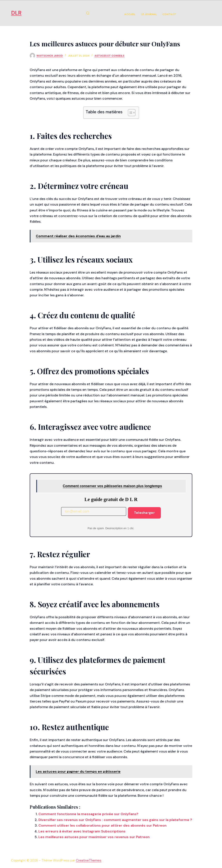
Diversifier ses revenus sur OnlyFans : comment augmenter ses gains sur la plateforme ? (115, 820)
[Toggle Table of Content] (130, 113)
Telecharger (144, 513)
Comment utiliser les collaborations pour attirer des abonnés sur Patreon (102, 825)
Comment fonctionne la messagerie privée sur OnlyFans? (88, 814)
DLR (16, 13)
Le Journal (149, 14)
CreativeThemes (89, 860)
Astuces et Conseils (109, 56)
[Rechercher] (88, 13)
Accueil (130, 14)
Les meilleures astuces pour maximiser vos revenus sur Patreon (94, 837)
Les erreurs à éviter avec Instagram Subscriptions (82, 831)
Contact (169, 14)
